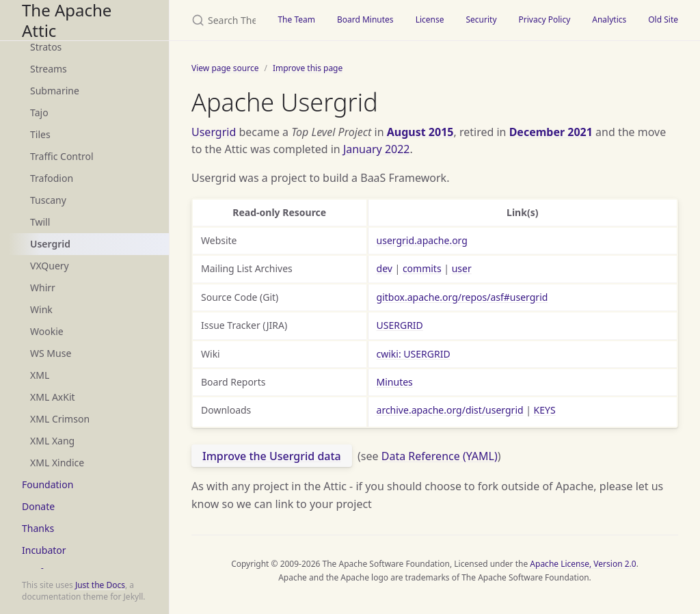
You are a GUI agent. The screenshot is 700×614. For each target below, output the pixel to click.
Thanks (38, 528)
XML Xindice (57, 463)
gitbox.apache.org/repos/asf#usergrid (462, 297)
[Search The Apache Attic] (218, 20)
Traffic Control (62, 156)
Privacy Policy (545, 19)
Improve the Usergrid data (272, 456)
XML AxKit (53, 397)
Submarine (55, 91)
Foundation (48, 484)
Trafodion (52, 178)
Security (481, 19)
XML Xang (52, 441)
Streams (49, 69)
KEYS (545, 410)
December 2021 (551, 132)
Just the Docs (100, 585)
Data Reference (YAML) (440, 456)
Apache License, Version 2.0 (583, 564)
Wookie (47, 331)
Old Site (663, 19)
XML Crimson (60, 419)
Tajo (39, 112)
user (462, 268)
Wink (41, 309)
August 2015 (420, 132)
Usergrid (50, 244)
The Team (296, 19)
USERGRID (400, 325)
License (430, 19)
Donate (38, 506)
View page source (225, 68)
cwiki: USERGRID (414, 354)
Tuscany (48, 200)
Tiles (40, 134)
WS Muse (51, 353)
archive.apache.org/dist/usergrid (450, 410)
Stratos (46, 47)
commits (422, 268)
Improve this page (308, 68)
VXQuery (50, 266)
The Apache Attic (67, 20)
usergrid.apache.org (422, 240)
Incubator (44, 550)
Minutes (395, 382)
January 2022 (377, 149)
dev (385, 268)
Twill (40, 222)
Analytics (609, 19)
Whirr (43, 288)
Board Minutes (365, 19)
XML (40, 375)
